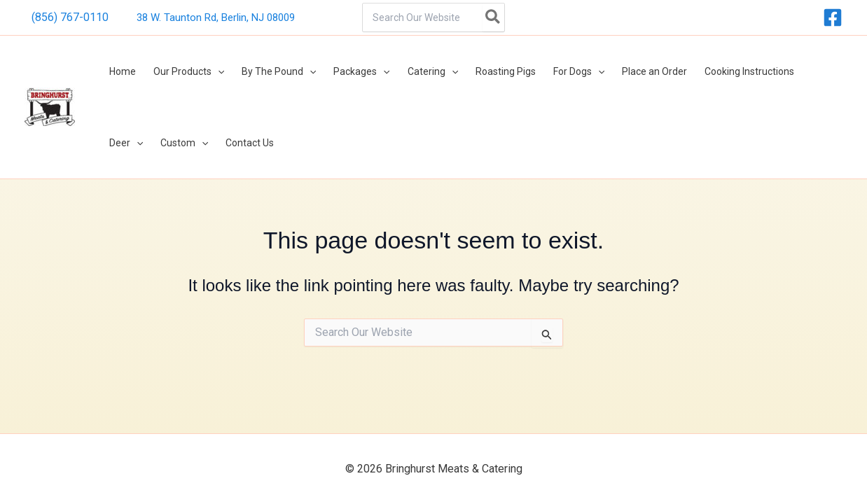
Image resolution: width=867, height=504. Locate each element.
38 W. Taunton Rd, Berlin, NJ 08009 (216, 17)
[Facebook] (833, 17)
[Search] (493, 17)
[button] (212, 73)
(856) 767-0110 (70, 17)
